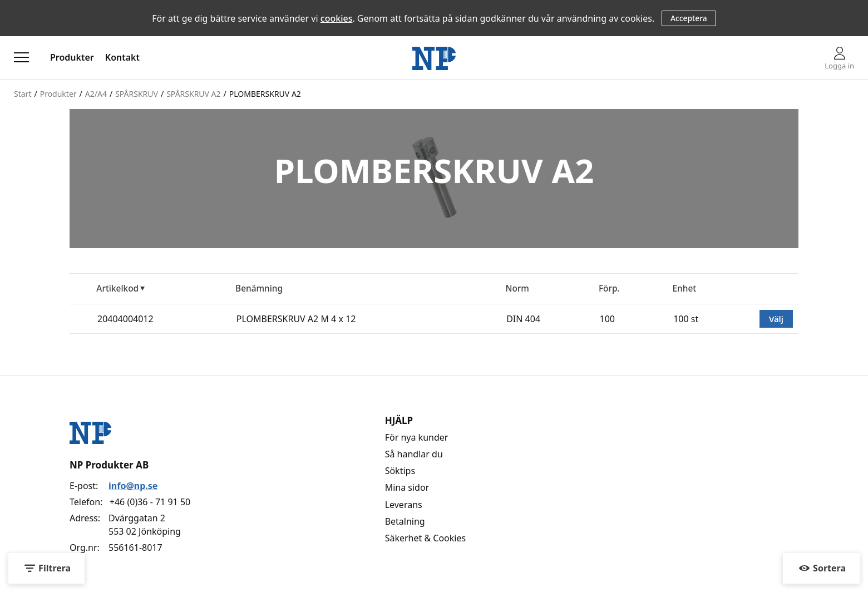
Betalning (405, 521)
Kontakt (122, 57)
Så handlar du (414, 454)
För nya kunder (417, 437)
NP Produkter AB (109, 465)
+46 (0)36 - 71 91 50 (150, 502)
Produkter (72, 57)
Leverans (404, 505)
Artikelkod (117, 288)
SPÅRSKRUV (137, 94)
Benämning (259, 288)
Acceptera (689, 18)
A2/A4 (96, 94)
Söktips (400, 471)
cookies (337, 18)
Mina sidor (407, 487)
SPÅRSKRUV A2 (193, 94)
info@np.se (133, 486)
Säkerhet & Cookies (426, 538)
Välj (776, 319)
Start (23, 94)
